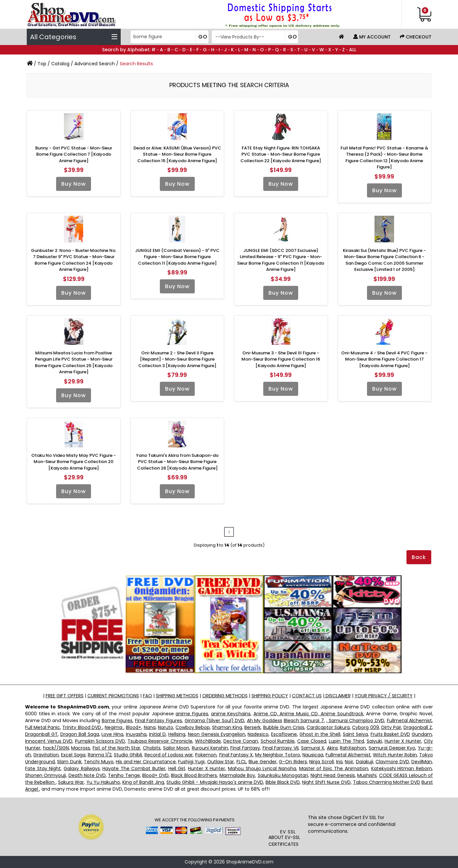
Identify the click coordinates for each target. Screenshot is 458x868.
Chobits (152, 748)
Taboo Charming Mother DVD (387, 782)
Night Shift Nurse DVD (326, 782)
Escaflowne (284, 734)
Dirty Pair (391, 727)
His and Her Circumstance (146, 762)
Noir (349, 762)
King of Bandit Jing (143, 782)
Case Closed (312, 741)
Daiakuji (365, 762)
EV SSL (288, 832)
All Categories (74, 37)
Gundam (422, 734)
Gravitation (46, 755)
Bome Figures (117, 721)
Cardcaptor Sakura (328, 727)
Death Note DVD (87, 775)
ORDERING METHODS (225, 696)
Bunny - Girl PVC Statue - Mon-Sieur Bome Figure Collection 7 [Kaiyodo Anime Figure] (74, 154)
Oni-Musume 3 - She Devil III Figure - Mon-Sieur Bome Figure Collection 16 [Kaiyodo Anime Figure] (281, 359)
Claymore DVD (392, 762)
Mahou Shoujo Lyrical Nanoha (262, 768)
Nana (150, 727)
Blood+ (134, 727)
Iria (339, 762)
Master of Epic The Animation (334, 768)
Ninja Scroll (321, 762)
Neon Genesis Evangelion (217, 734)
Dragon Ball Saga (80, 734)
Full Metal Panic (43, 727)
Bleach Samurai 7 (304, 721)
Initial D (157, 734)
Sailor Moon (176, 748)
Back (419, 557)
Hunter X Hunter (403, 741)
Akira (332, 748)
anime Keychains (231, 714)
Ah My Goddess (265, 721)
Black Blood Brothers (194, 775)
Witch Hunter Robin (395, 755)
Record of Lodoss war (169, 755)
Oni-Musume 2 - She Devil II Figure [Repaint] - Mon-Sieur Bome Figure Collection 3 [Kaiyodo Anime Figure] (177, 359)
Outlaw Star (221, 762)
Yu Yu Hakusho (103, 782)
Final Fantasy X (236, 755)
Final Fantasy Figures (159, 721)
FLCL (241, 762)
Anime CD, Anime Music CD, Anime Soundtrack (308, 714)
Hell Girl (177, 768)
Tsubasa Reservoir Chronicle (160, 741)
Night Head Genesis (333, 775)
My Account (372, 37)
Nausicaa (313, 755)
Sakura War (71, 782)
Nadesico (258, 734)
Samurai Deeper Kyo (392, 748)
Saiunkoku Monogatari (283, 775)
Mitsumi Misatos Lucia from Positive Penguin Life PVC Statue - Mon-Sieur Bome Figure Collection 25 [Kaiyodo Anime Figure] (74, 363)
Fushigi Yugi (191, 762)
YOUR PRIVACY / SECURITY (384, 696)
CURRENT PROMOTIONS (113, 696)
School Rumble (278, 741)
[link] (288, 815)
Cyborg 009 (365, 727)
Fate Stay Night (43, 768)
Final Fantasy (245, 748)
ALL (353, 50)
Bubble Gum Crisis (284, 727)
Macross (81, 748)
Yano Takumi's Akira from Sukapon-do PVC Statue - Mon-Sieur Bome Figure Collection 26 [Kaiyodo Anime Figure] (177, 462)
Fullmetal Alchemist (410, 721)
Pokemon (206, 755)
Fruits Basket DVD (390, 734)
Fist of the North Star (117, 748)
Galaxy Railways (82, 768)
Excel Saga (73, 755)
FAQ (147, 696)
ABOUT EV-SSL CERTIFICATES (284, 841)
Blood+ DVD (155, 775)
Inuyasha (136, 734)
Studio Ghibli (128, 755)
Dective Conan (241, 741)
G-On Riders (293, 762)
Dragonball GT (41, 734)
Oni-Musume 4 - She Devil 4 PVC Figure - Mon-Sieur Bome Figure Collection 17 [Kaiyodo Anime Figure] (384, 359)
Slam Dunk (69, 762)
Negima (114, 727)
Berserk (252, 727)
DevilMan (422, 762)
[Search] (169, 37)
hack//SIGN (56, 748)
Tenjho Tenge (124, 775)
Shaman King (227, 727)
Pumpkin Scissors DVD (100, 741)
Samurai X (313, 748)
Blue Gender (262, 762)
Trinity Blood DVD (82, 727)
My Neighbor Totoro (277, 755)
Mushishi (367, 775)
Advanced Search (95, 64)
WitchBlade (208, 741)
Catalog (60, 64)
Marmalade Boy (237, 775)
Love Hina (112, 734)
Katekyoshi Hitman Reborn (402, 768)
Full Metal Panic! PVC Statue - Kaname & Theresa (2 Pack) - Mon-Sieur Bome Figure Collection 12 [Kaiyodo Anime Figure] (384, 158)
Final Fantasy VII (281, 748)
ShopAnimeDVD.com (250, 862)
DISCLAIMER (337, 696)
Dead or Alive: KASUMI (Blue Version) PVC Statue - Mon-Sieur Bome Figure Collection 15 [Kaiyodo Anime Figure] (177, 154)
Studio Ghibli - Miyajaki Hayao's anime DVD (215, 782)
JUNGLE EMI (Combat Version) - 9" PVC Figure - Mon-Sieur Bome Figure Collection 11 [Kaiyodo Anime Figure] (177, 257)
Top (42, 64)
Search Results (136, 64)
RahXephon (353, 748)
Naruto (166, 727)
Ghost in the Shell (320, 734)
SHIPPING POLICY (270, 696)
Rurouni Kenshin (210, 748)
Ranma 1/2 (100, 755)
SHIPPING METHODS (177, 696)
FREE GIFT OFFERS (65, 696)
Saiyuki (374, 741)
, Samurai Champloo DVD (355, 721)
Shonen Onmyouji (46, 775)
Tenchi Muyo (99, 762)
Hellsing (177, 734)
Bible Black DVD (283, 782)
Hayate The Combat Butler (134, 768)
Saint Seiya (355, 734)
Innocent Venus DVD (49, 741)
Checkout (416, 37)
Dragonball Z (418, 727)
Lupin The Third (346, 741)
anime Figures (192, 714)
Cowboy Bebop (193, 727)
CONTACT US (307, 696)
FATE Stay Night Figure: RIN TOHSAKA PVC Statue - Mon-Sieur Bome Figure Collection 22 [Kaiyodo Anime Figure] (281, 154)
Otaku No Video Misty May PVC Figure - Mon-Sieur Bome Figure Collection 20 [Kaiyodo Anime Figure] (74, 462)
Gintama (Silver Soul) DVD (215, 721)
